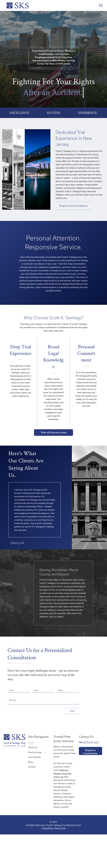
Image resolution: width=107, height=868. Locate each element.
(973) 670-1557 (91, 742)
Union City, (59, 777)
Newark (57, 773)
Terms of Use (60, 828)
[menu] (101, 5)
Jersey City (66, 773)
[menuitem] (40, 743)
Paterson (64, 770)
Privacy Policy (47, 828)
